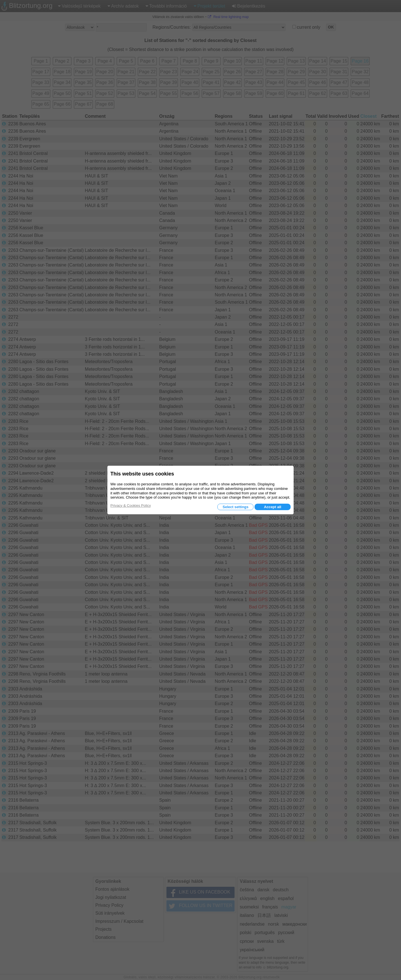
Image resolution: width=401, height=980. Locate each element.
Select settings (235, 507)
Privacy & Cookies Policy (131, 505)
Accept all (272, 507)
